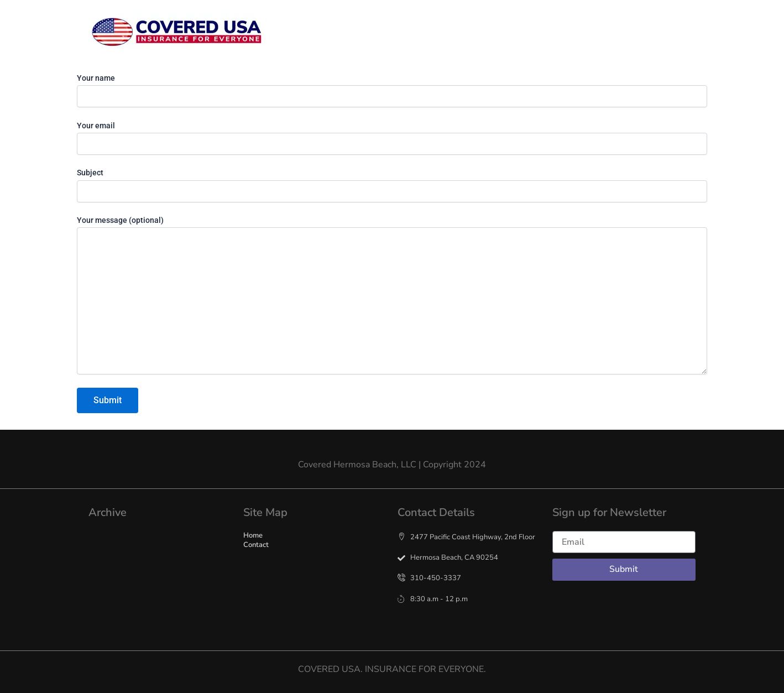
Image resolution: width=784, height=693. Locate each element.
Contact (550, 33)
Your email (392, 138)
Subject (392, 185)
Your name (392, 90)
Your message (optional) (392, 296)
